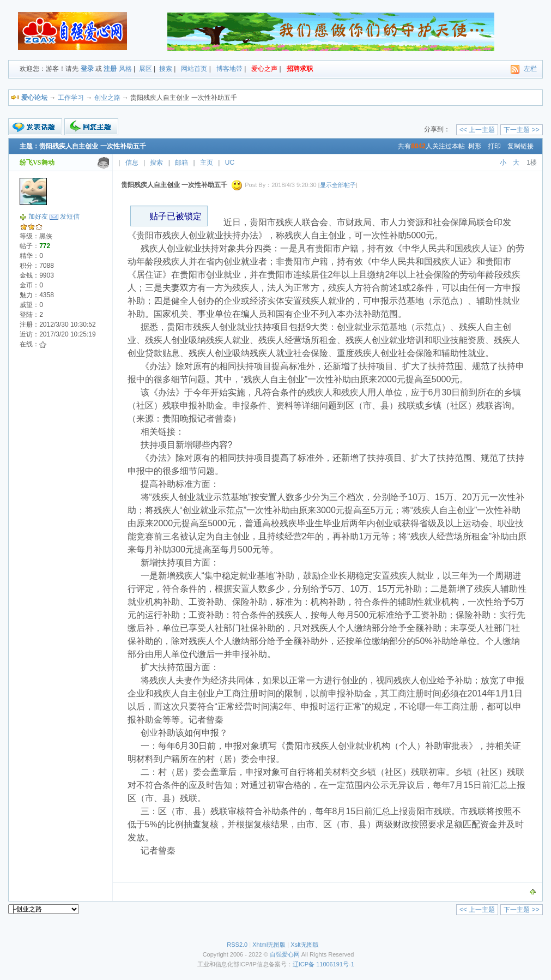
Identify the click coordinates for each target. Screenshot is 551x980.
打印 (494, 146)
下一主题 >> (521, 130)
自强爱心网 (285, 954)
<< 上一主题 (477, 130)
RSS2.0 (237, 945)
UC (230, 163)
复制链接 (520, 146)
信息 (132, 163)
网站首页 (194, 69)
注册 (110, 69)
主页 (207, 163)
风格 (125, 69)
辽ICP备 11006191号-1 (323, 964)
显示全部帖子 (338, 185)
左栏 (530, 69)
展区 (146, 69)
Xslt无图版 (304, 945)
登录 (87, 69)
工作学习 (71, 98)
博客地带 (229, 69)
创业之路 (107, 98)
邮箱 (181, 163)
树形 (475, 146)
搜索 (166, 69)
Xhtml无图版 (269, 945)
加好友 (38, 217)
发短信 (70, 217)
